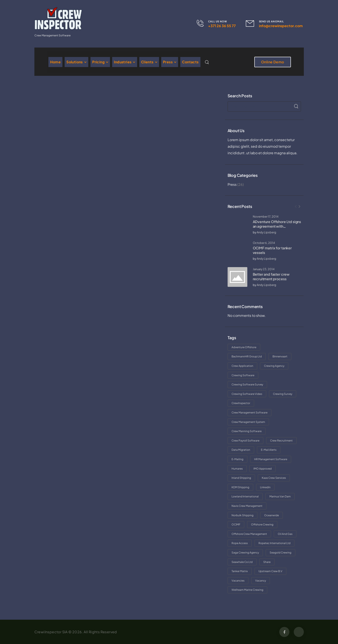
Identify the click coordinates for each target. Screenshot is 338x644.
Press (168, 62)
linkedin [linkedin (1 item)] (265, 487)
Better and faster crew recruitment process (271, 277)
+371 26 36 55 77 (222, 26)
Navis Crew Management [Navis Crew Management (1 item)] (247, 506)
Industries (123, 62)
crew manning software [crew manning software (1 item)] (247, 431)
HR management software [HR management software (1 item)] (271, 459)
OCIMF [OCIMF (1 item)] (236, 524)
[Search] (207, 62)
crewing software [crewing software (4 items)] (243, 375)
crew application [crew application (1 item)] (242, 366)
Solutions (75, 62)
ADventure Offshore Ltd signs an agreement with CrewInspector (277, 226)
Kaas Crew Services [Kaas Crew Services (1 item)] (274, 478)
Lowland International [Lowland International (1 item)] (245, 496)
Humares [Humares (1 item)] (237, 469)
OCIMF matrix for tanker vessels (272, 250)
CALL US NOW (218, 21)
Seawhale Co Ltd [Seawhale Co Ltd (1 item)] (242, 562)
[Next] (299, 207)
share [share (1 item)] (267, 562)
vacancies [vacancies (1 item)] (238, 581)
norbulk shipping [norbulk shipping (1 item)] (242, 515)
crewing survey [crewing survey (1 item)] (283, 394)
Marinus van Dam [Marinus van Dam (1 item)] (280, 496)
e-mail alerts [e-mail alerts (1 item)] (269, 450)
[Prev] (296, 207)
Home (56, 62)
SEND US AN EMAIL (271, 21)
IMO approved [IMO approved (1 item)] (263, 469)
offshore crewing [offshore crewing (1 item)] (262, 524)
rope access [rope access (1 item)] (240, 543)
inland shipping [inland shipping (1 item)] (241, 478)
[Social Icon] (284, 632)
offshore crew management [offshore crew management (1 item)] (249, 534)
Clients (147, 62)
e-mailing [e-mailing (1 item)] (237, 459)
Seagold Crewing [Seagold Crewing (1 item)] (280, 553)
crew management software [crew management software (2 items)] (250, 412)
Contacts (190, 62)
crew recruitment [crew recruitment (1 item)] (281, 441)
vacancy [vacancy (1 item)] (261, 581)
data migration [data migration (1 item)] (241, 450)
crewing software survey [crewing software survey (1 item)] (247, 384)
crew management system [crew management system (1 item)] (248, 422)
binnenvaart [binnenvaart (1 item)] (280, 356)
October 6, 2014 (264, 243)
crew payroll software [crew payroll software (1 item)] (245, 441)
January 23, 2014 (264, 269)
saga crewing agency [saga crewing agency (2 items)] (245, 553)
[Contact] (202, 23)
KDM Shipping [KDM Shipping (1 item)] (240, 487)
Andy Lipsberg (266, 232)
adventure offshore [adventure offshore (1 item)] (244, 347)
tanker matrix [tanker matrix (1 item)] (240, 571)
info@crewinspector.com (281, 26)
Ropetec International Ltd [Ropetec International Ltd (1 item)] (274, 543)
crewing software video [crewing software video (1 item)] (247, 394)
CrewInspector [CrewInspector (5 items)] (241, 403)
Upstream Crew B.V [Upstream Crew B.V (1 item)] (270, 571)
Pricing (98, 62)
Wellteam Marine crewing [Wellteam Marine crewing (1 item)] (247, 590)
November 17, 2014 (266, 216)
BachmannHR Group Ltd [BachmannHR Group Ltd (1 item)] (247, 356)
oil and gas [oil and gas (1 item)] (285, 534)
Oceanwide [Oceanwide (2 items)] (272, 515)
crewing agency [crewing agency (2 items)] (274, 366)
